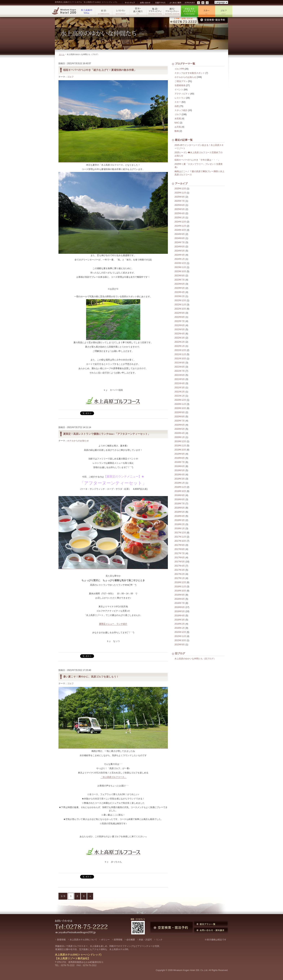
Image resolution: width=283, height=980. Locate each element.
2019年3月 (180, 479)
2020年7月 (180, 421)
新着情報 (61, 940)
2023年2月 (180, 296)
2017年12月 (180, 533)
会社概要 (131, 940)
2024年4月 (180, 255)
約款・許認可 (145, 940)
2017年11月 (180, 537)
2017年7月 (180, 553)
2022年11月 (180, 305)
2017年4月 (180, 566)
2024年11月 (180, 226)
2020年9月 (180, 412)
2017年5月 (180, 562)
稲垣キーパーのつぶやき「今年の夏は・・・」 (197, 160)
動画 (177, 131)
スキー (178, 102)
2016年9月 (180, 595)
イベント (179, 90)
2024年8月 (180, 238)
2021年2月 (180, 392)
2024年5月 (180, 251)
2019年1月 (180, 483)
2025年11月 (180, 193)
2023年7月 (180, 280)
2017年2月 (180, 574)
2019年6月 (180, 466)
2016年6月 (180, 607)
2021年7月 (180, 371)
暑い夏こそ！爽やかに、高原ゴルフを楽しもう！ (91, 677)
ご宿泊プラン (181, 81)
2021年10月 (180, 359)
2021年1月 (180, 396)
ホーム (62, 54)
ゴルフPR (179, 69)
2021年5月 (180, 379)
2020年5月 (180, 429)
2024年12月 (180, 222)
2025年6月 (180, 205)
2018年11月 (180, 487)
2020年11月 (180, 404)
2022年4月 (180, 334)
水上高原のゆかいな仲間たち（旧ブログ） (195, 659)
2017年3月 (180, 570)
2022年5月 (180, 329)
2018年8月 (180, 499)
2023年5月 (180, 288)
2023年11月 (180, 267)
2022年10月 (180, 309)
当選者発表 (180, 85)
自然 (177, 106)
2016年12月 (180, 582)
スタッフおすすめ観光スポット (190, 73)
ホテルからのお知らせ (78, 441)
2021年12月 (180, 350)
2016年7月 (180, 603)
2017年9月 (180, 545)
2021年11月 (180, 354)
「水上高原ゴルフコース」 (114, 777)
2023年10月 (180, 271)
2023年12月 (180, 263)
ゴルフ (70, 77)
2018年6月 (180, 508)
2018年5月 (180, 512)
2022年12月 (180, 300)
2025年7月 (180, 201)
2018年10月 (180, 491)
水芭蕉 (178, 119)
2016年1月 (180, 628)
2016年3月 (180, 620)
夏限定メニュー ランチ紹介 (113, 624)
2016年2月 (180, 624)
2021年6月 (180, 375)
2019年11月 (180, 446)
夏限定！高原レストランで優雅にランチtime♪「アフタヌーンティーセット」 (107, 434)
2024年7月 (180, 242)
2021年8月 (180, 367)
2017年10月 (180, 541)
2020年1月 (180, 437)
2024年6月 (180, 247)
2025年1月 (180, 218)
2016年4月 (180, 616)
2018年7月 (180, 504)
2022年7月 (180, 321)
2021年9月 (180, 363)
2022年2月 (180, 342)
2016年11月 (180, 587)
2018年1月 (180, 528)
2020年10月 (180, 408)
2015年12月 (180, 632)
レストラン (180, 98)
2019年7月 (180, 462)
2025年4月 (180, 213)
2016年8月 (180, 599)
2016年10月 (180, 591)
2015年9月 (180, 645)
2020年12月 (180, 400)
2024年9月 (180, 234)
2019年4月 (180, 475)
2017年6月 (180, 558)
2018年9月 (180, 495)
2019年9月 (180, 454)
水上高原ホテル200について (83, 940)
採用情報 (118, 940)
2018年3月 (180, 520)
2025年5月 (180, 209)
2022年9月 (180, 313)
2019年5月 (180, 470)
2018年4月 (180, 516)
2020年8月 (180, 417)
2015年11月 (180, 636)
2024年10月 (180, 230)
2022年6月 (180, 325)
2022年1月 (180, 346)
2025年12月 (180, 189)
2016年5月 (180, 611)
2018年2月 (180, 524)
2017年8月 (180, 549)
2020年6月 (180, 425)
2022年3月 (180, 338)
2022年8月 (180, 317)
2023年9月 (180, 276)
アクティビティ (182, 94)
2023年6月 (180, 284)
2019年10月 (180, 450)
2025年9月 (180, 197)
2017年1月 (180, 578)
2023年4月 (180, 292)
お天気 (178, 127)
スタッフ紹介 (181, 110)
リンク (159, 940)
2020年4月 (180, 433)
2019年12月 (180, 441)
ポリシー (105, 940)
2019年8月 (180, 458)
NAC (177, 123)
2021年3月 (180, 388)
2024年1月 (180, 259)
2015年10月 (180, 640)
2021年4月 (180, 383)
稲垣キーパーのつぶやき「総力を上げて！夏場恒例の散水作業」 (100, 70)
